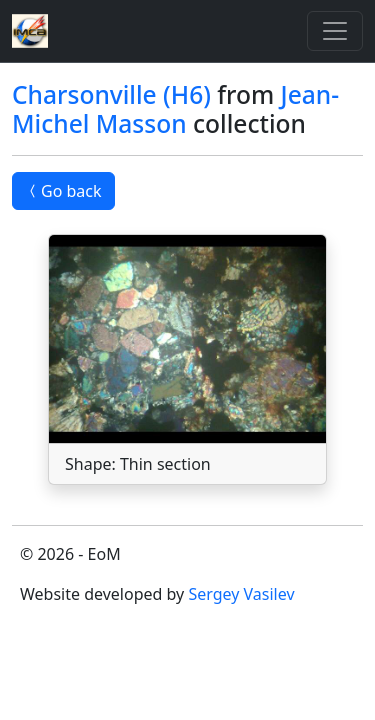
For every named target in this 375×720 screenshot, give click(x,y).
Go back (63, 191)
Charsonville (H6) (111, 94)
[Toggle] (335, 31)
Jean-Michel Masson (175, 109)
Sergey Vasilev (241, 594)
